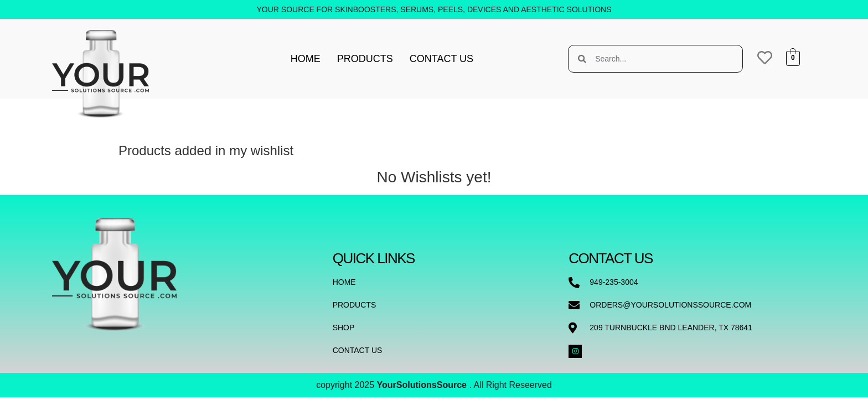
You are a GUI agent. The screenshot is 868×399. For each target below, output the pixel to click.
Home (306, 59)
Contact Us (441, 59)
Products (365, 59)
